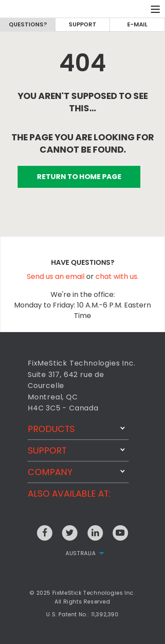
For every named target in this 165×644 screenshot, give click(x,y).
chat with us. (117, 276)
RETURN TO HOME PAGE (79, 177)
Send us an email (57, 276)
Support (82, 24)
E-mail (137, 24)
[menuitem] (82, 553)
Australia (81, 553)
